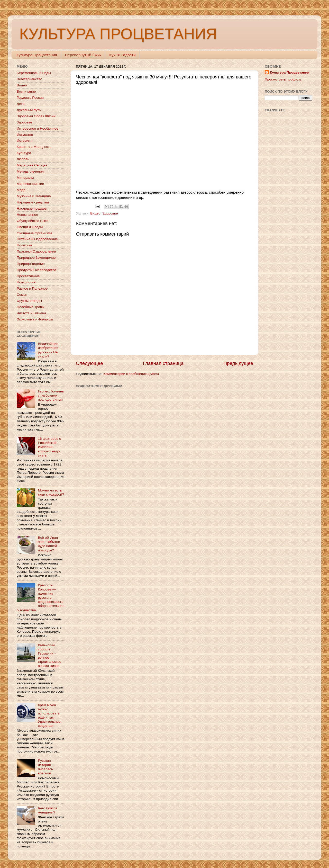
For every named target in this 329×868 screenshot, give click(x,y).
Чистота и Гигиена (31, 313)
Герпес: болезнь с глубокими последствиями (51, 395)
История (23, 141)
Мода (21, 190)
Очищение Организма (34, 233)
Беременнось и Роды (34, 73)
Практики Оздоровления (36, 251)
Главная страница (163, 363)
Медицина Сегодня (32, 165)
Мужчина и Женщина (34, 196)
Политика (24, 245)
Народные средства (33, 202)
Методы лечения (30, 171)
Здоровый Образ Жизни (36, 116)
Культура (24, 153)
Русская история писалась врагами (45, 767)
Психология (26, 282)
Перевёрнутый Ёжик (83, 55)
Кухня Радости (122, 55)
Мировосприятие (30, 184)
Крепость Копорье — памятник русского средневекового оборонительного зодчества (40, 598)
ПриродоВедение (31, 264)
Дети (21, 104)
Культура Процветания (37, 55)
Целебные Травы (31, 307)
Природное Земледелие (36, 258)
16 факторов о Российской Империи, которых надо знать (49, 447)
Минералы (25, 178)
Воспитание (26, 91)
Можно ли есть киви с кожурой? (51, 492)
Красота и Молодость (34, 147)
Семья (22, 295)
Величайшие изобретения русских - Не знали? (48, 350)
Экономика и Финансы (35, 319)
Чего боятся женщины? (47, 810)
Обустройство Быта (33, 221)
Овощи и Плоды (30, 227)
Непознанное (27, 215)
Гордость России (30, 98)
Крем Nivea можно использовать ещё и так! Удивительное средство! (49, 715)
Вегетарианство (29, 79)
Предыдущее (238, 363)
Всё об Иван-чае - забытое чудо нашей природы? (49, 544)
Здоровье (110, 213)
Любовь (23, 159)
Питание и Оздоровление (37, 239)
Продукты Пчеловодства (36, 270)
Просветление (28, 276)
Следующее (89, 363)
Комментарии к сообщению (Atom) (131, 374)
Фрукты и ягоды (29, 301)
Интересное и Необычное (38, 128)
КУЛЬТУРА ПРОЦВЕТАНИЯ (118, 34)
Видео (95, 213)
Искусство (25, 135)
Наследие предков (32, 208)
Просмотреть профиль (283, 79)
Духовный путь (29, 110)
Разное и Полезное (32, 288)
